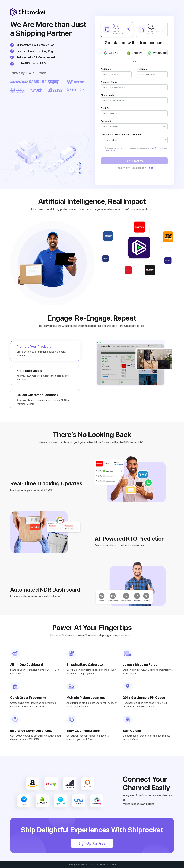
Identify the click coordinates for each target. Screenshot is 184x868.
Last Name (142, 69)
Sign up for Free (134, 161)
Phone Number (108, 95)
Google (111, 53)
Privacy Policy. (110, 150)
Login (150, 168)
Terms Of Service (157, 148)
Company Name (109, 82)
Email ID (105, 108)
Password (106, 121)
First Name (106, 69)
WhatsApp (157, 53)
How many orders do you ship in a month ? (122, 134)
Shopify (134, 53)
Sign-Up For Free (92, 843)
